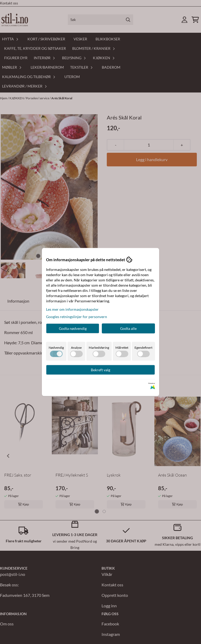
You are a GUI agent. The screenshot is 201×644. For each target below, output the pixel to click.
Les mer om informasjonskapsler (72, 309)
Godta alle (128, 328)
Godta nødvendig (73, 328)
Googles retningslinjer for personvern (77, 317)
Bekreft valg (100, 370)
